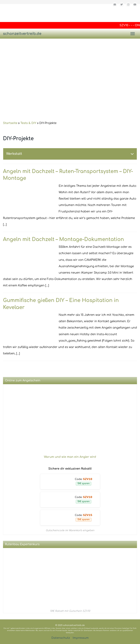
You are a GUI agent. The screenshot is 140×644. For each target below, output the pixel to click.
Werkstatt (14, 154)
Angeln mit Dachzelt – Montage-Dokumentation (63, 239)
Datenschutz (61, 638)
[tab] (70, 154)
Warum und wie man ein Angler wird (70, 457)
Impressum (81, 638)
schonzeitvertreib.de (22, 34)
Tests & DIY (28, 123)
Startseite (10, 123)
